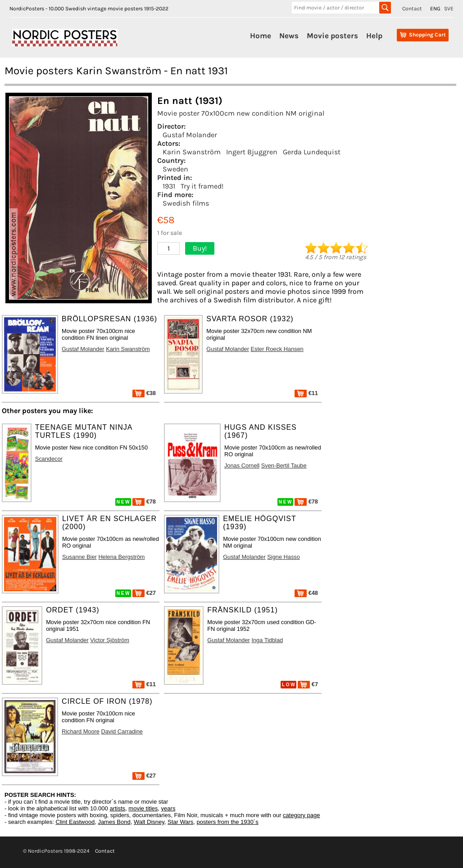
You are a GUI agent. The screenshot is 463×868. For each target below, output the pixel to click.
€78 (144, 501)
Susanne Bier (79, 557)
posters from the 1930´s (228, 822)
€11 (306, 393)
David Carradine (122, 731)
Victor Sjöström (110, 640)
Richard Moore (81, 731)
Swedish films (186, 203)
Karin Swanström (192, 152)
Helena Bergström (121, 557)
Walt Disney (149, 822)
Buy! (200, 248)
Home (261, 36)
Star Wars (180, 822)
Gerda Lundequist (312, 152)
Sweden (175, 169)
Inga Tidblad (267, 640)
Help (374, 36)
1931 (169, 186)
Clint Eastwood (75, 822)
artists (117, 808)
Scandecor (49, 459)
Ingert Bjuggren (252, 152)
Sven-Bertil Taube (284, 465)
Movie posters (332, 36)
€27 (144, 593)
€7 (308, 684)
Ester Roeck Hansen (277, 349)
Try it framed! (202, 186)
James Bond (114, 822)
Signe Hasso (284, 557)
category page (301, 815)
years (168, 808)
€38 (144, 393)
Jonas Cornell (242, 465)
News (289, 36)
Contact (412, 9)
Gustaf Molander (190, 135)
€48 (306, 593)
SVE (449, 9)
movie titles (143, 808)
